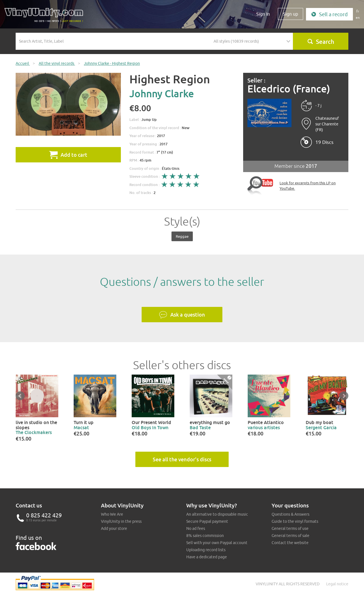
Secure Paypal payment (207, 521)
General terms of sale (290, 536)
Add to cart (68, 155)
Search (321, 42)
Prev (20, 396)
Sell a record (329, 14)
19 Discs (324, 142)
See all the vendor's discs (182, 459)
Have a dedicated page (207, 557)
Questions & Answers (290, 514)
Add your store (114, 528)
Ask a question (182, 315)
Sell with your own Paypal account (217, 543)
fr (358, 11)
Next (344, 396)
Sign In (263, 14)
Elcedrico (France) (289, 89)
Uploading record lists (206, 550)
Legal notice (337, 584)
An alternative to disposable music (217, 514)
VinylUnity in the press (121, 521)
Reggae (182, 236)
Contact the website (290, 543)
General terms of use (290, 528)
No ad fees (196, 528)
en (358, 17)
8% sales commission (205, 536)
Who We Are (112, 514)
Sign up (290, 14)
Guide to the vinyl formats (295, 521)
